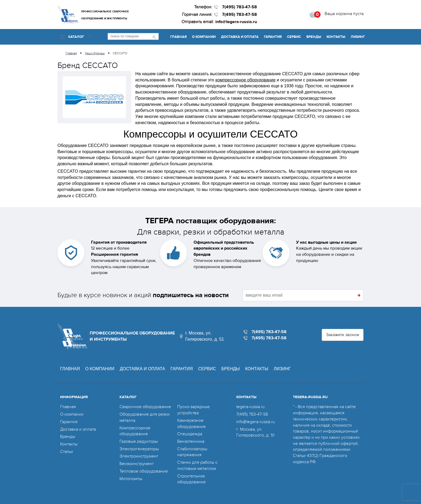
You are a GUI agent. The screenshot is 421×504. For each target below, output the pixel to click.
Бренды (314, 37)
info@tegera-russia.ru (236, 22)
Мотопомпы (131, 479)
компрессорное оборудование (245, 80)
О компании (204, 37)
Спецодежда (190, 434)
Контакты (336, 37)
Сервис (294, 37)
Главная (178, 37)
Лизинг (358, 37)
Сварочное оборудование (145, 407)
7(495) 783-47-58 (239, 7)
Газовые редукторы (139, 441)
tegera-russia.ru (251, 407)
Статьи (67, 452)
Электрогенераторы (139, 449)
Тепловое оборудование (144, 471)
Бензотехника (191, 441)
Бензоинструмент (137, 464)
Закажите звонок (343, 335)
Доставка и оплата (240, 37)
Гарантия (273, 37)
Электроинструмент (139, 456)
